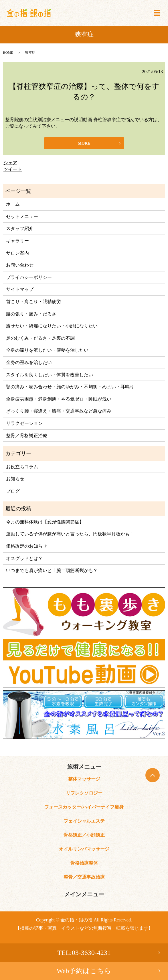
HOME (8, 53)
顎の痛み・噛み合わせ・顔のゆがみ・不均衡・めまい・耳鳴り (70, 387)
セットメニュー (22, 216)
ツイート (13, 169)
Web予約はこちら (84, 971)
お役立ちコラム (22, 467)
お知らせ (15, 479)
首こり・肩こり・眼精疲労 (33, 302)
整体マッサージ (84, 779)
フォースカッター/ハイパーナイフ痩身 (84, 807)
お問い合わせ (20, 265)
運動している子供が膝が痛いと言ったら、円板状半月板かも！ (70, 534)
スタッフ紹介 (20, 228)
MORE (84, 143)
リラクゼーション (24, 423)
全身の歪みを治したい (29, 362)
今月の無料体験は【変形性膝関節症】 (45, 522)
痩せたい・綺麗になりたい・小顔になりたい (52, 326)
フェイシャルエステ (84, 821)
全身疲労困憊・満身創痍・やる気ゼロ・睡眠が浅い (59, 399)
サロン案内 (17, 253)
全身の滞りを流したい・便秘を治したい (47, 350)
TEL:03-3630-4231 (84, 953)
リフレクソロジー (84, 793)
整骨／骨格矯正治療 (27, 436)
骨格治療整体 (84, 863)
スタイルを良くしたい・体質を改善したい (50, 375)
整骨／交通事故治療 (84, 877)
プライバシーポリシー (29, 277)
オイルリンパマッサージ (84, 849)
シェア (10, 163)
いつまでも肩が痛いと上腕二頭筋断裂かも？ (52, 570)
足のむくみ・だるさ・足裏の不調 (40, 338)
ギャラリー (17, 241)
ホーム (13, 204)
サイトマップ (20, 289)
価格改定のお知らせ (27, 546)
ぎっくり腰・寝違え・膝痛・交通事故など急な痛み (59, 411)
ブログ (13, 491)
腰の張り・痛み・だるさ (31, 314)
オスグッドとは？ (24, 558)
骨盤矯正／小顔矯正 (84, 835)
